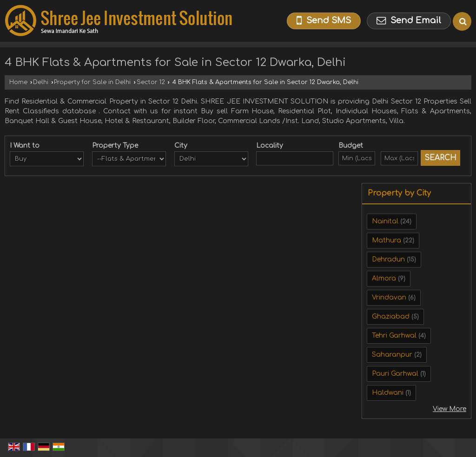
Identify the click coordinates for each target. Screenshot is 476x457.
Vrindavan (389, 297)
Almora (384, 278)
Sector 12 (151, 82)
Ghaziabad (391, 317)
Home (18, 82)
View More (450, 409)
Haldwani (388, 393)
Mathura (387, 240)
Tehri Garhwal (394, 336)
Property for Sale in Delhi (92, 82)
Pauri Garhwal (395, 374)
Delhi (41, 82)
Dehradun (388, 259)
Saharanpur (392, 355)
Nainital (385, 221)
